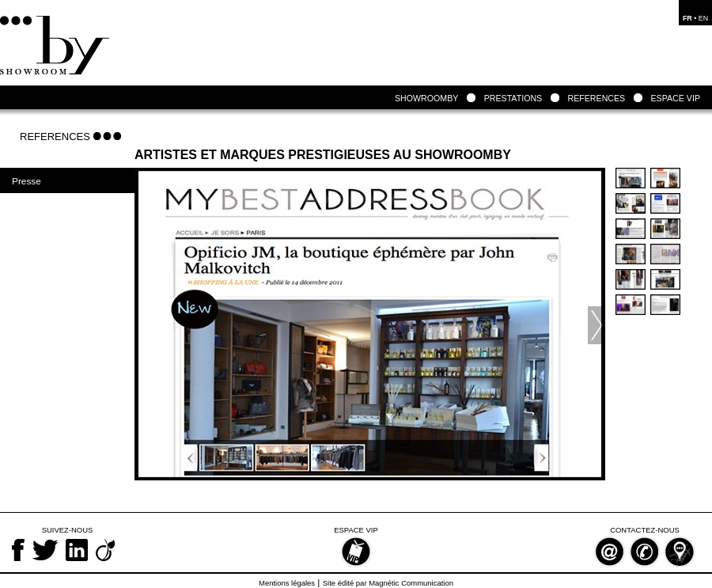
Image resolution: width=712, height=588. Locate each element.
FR (687, 18)
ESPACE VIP (676, 98)
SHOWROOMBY (426, 98)
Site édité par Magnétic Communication (388, 583)
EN (703, 18)
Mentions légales (287, 583)
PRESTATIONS (513, 98)
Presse (27, 181)
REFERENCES (596, 98)
